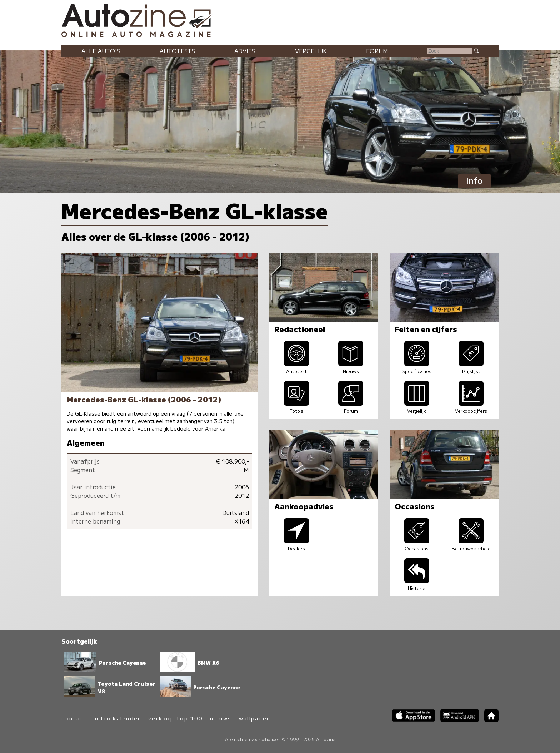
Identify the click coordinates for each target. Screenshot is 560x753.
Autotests (177, 51)
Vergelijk (311, 51)
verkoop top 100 (175, 718)
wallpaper (254, 718)
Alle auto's (101, 51)
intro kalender (118, 718)
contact (74, 718)
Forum (377, 51)
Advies (245, 51)
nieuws (221, 718)
